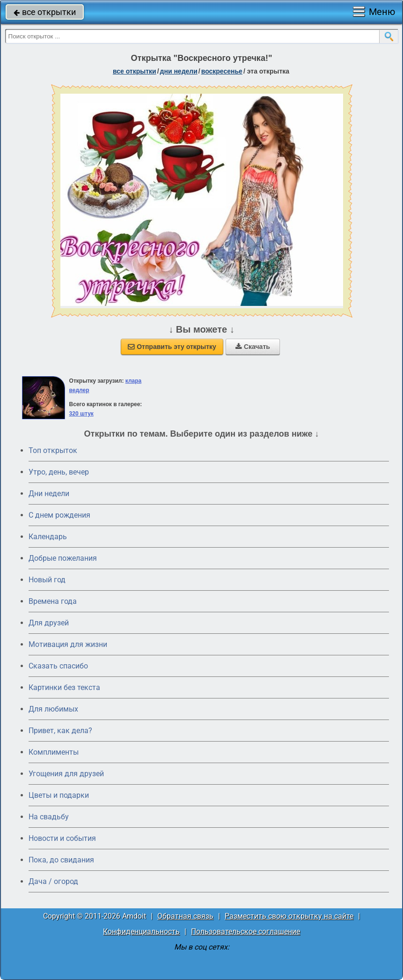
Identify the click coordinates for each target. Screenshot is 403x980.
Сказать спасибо (58, 666)
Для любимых (53, 709)
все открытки (45, 12)
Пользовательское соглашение (245, 932)
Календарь (48, 537)
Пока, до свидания (61, 860)
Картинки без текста (64, 687)
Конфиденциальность (141, 932)
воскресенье (222, 71)
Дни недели (49, 494)
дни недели (179, 71)
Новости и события (62, 838)
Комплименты (54, 752)
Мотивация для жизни (68, 644)
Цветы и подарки (59, 795)
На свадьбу (49, 817)
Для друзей (49, 623)
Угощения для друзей (66, 774)
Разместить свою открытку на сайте (289, 916)
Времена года (53, 601)
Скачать (253, 347)
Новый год (47, 580)
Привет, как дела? (60, 731)
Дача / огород (53, 881)
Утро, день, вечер (59, 472)
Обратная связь (185, 916)
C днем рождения (59, 515)
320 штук (81, 414)
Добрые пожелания (63, 558)
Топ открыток (53, 450)
